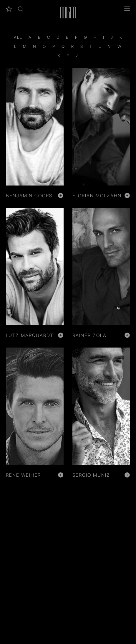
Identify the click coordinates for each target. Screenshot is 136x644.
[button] (21, 9)
